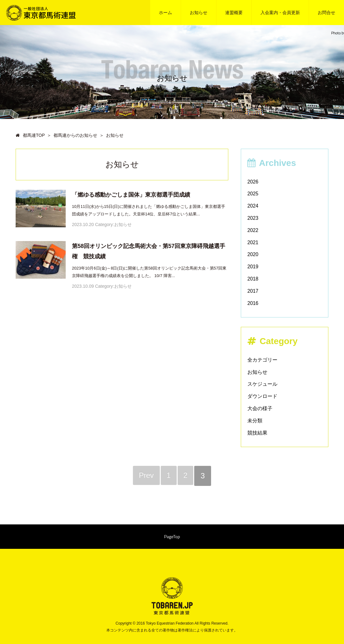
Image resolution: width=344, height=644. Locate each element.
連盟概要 (234, 13)
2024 (253, 206)
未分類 (255, 421)
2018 (253, 279)
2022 (253, 230)
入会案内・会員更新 (280, 13)
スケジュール (262, 384)
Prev (146, 476)
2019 (253, 267)
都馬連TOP (30, 135)
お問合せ (326, 13)
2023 (253, 218)
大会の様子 (260, 408)
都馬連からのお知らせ (75, 135)
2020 (253, 254)
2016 (253, 303)
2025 (253, 194)
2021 (253, 242)
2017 (253, 291)
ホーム (165, 13)
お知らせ (199, 13)
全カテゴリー (262, 360)
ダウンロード (262, 396)
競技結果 (257, 433)
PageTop (172, 537)
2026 (253, 182)
